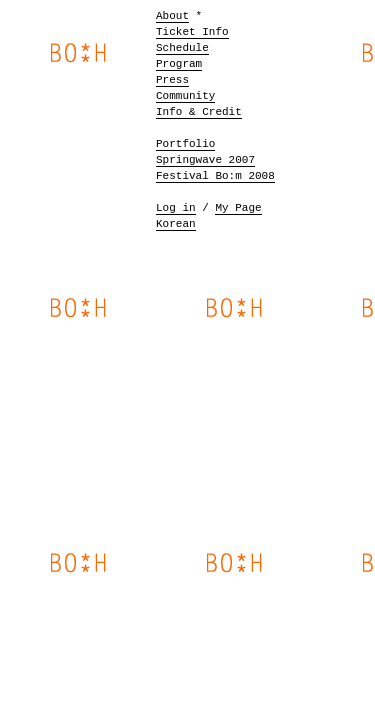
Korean (176, 224)
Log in (176, 208)
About (172, 16)
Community (185, 96)
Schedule (182, 48)
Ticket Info (192, 32)
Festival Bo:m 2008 (215, 176)
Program (179, 64)
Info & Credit (199, 112)
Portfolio (185, 144)
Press (172, 80)
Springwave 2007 (205, 160)
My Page (238, 208)
